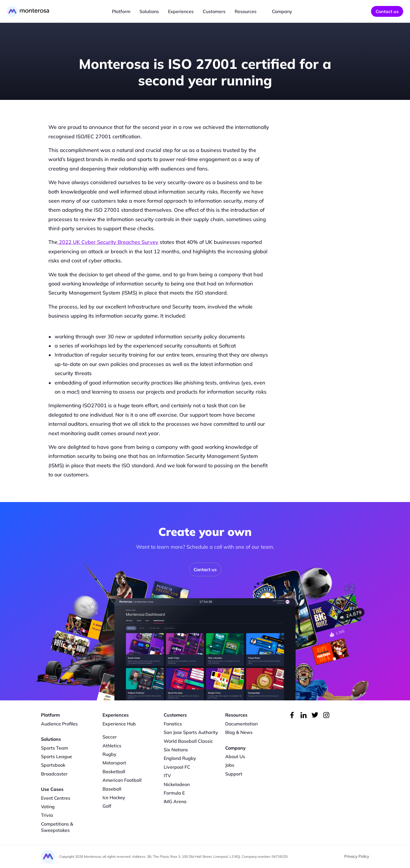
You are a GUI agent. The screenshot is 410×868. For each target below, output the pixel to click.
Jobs (230, 765)
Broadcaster (54, 774)
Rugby (109, 754)
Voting (48, 807)
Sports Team (55, 748)
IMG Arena (175, 801)
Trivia (47, 815)
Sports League (57, 756)
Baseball (112, 789)
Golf (107, 806)
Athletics (112, 746)
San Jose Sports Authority (191, 732)
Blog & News (239, 732)
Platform (121, 11)
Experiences (181, 11)
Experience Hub (119, 724)
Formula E (174, 793)
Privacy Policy (357, 856)
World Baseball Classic (188, 741)
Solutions (149, 11)
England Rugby (180, 758)
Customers (214, 11)
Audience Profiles (59, 724)
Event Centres (56, 798)
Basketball (114, 772)
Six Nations (176, 750)
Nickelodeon (177, 784)
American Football (122, 780)
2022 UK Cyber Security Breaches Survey (108, 242)
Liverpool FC (177, 767)
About (232, 756)
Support (234, 774)
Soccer (110, 737)
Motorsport (114, 763)
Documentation (241, 724)
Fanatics (173, 724)
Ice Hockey (114, 797)
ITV (167, 776)
